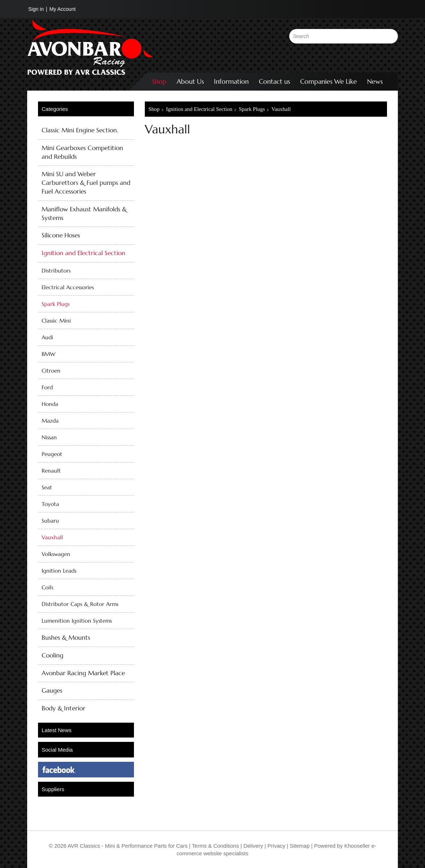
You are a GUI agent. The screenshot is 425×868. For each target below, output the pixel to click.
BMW (49, 354)
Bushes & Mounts (66, 637)
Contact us (274, 81)
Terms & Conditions (215, 846)
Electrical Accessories (68, 287)
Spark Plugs (56, 304)
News (375, 81)
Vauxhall (52, 537)
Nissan (49, 437)
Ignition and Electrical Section (83, 253)
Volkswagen (56, 554)
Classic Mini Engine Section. (80, 130)
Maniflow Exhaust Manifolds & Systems (84, 213)
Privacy (276, 846)
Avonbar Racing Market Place (83, 673)
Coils (47, 587)
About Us (190, 81)
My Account (62, 9)
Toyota (50, 504)
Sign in (36, 9)
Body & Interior (64, 708)
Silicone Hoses (61, 235)
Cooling (52, 655)
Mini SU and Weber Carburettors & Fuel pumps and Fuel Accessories (86, 183)
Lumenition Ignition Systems (77, 621)
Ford (47, 387)
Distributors (56, 271)
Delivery (253, 846)
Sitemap (300, 846)
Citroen (51, 371)
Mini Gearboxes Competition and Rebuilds (82, 152)
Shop (159, 81)
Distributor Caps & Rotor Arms (80, 604)
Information (231, 81)
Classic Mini (56, 321)
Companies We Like (329, 81)
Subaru (50, 521)
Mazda (50, 421)
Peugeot (52, 454)
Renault (51, 471)
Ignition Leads (59, 571)
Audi (47, 337)
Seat (47, 487)
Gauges (52, 690)
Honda (50, 404)
